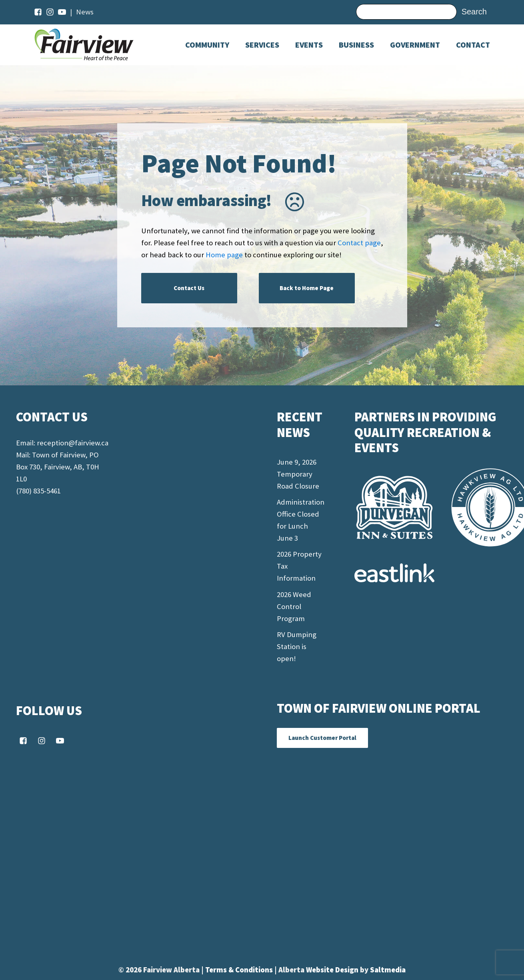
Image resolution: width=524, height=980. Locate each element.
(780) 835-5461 (38, 491)
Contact (473, 45)
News (85, 12)
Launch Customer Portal (322, 738)
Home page (224, 255)
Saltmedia (388, 970)
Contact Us (189, 288)
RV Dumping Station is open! (297, 646)
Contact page (359, 243)
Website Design (333, 970)
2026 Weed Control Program (294, 606)
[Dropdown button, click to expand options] (309, 45)
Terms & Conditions (240, 970)
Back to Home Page (307, 288)
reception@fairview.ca (73, 443)
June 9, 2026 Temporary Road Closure (298, 474)
